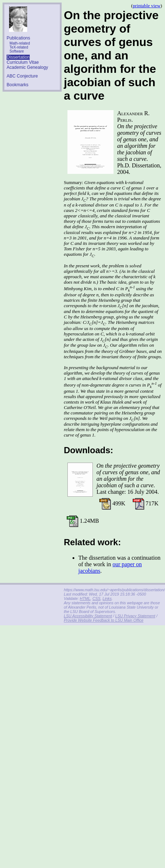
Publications (18, 38)
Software (16, 51)
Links (107, 598)
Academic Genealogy (27, 67)
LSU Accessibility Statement (88, 616)
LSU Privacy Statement (135, 616)
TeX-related (19, 47)
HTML (85, 598)
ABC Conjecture (22, 76)
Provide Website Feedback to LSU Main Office (104, 620)
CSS (96, 598)
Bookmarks (17, 85)
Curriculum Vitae (22, 62)
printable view (147, 6)
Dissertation (18, 57)
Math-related (20, 43)
